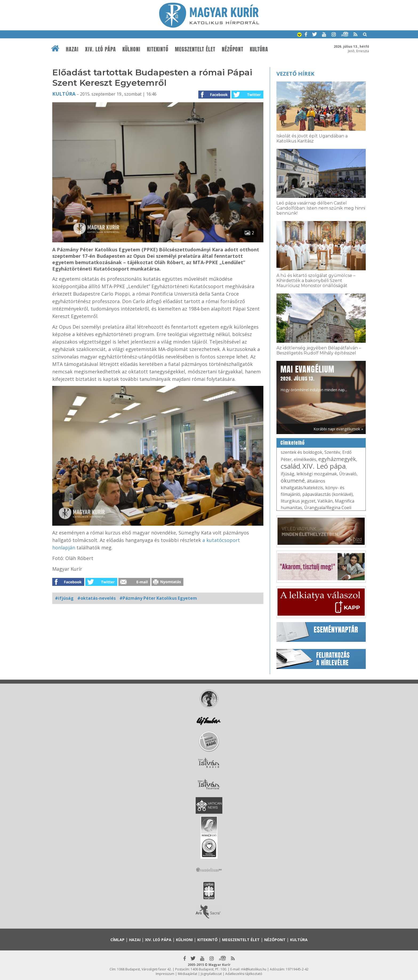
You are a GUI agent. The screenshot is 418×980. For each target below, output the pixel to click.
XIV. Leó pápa (101, 49)
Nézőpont (233, 49)
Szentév (332, 452)
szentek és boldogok (302, 452)
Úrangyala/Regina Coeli (328, 508)
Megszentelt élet (195, 49)
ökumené (293, 481)
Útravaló (348, 474)
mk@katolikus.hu (254, 969)
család (290, 466)
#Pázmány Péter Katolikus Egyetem (158, 598)
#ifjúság (64, 598)
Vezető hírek (295, 74)
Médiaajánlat (188, 974)
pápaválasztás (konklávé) (327, 494)
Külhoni (131, 49)
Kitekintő (158, 49)
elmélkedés (305, 459)
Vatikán (325, 501)
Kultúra (259, 49)
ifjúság (288, 474)
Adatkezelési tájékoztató (244, 974)
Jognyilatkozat (211, 974)
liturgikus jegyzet (298, 501)
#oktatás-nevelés (97, 598)
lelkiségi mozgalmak (317, 474)
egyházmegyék (337, 459)
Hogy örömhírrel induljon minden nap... (314, 378)
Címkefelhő (293, 443)
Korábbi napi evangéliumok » (338, 429)
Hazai (72, 49)
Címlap (117, 940)
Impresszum (165, 974)
